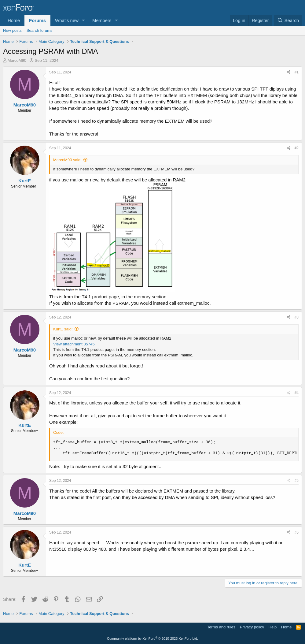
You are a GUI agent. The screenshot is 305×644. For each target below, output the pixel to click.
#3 (297, 317)
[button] (83, 20)
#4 (297, 393)
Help (273, 627)
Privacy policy (252, 627)
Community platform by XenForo (152, 638)
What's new (67, 20)
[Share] (289, 72)
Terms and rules (221, 627)
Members (102, 20)
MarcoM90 (17, 60)
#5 (297, 481)
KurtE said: (63, 329)
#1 (297, 72)
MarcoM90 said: (67, 160)
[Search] (288, 20)
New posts (12, 30)
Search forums (40, 30)
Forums (37, 20)
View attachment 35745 (74, 344)
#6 (297, 532)
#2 (297, 148)
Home (14, 20)
